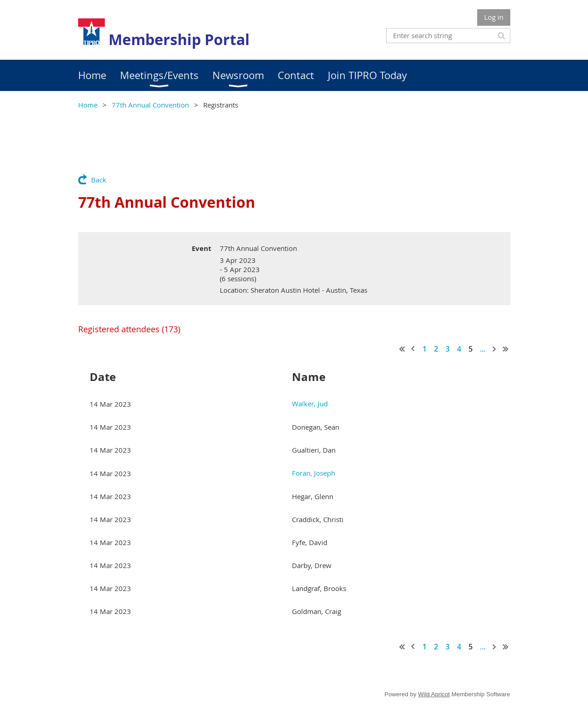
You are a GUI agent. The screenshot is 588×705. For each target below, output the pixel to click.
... (483, 349)
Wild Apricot (434, 694)
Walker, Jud (310, 404)
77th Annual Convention (150, 105)
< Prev (413, 349)
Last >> (506, 349)
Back (99, 180)
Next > (495, 349)
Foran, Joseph (314, 473)
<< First (402, 349)
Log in (494, 17)
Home (88, 105)
